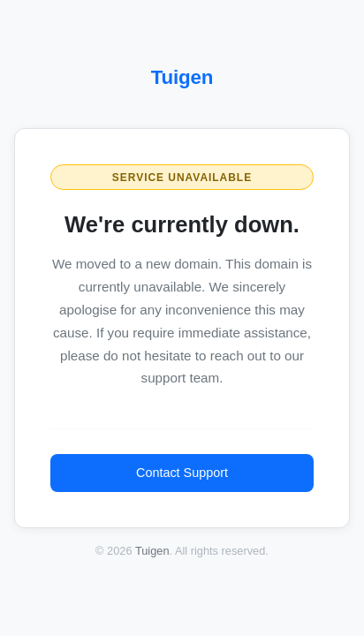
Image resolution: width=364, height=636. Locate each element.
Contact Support (182, 473)
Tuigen (182, 77)
